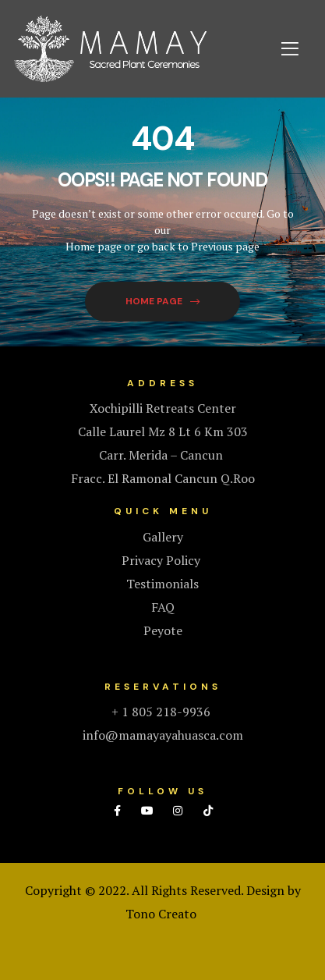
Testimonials (162, 584)
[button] (162, 302)
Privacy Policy (162, 560)
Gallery (163, 537)
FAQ (163, 607)
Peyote (163, 630)
